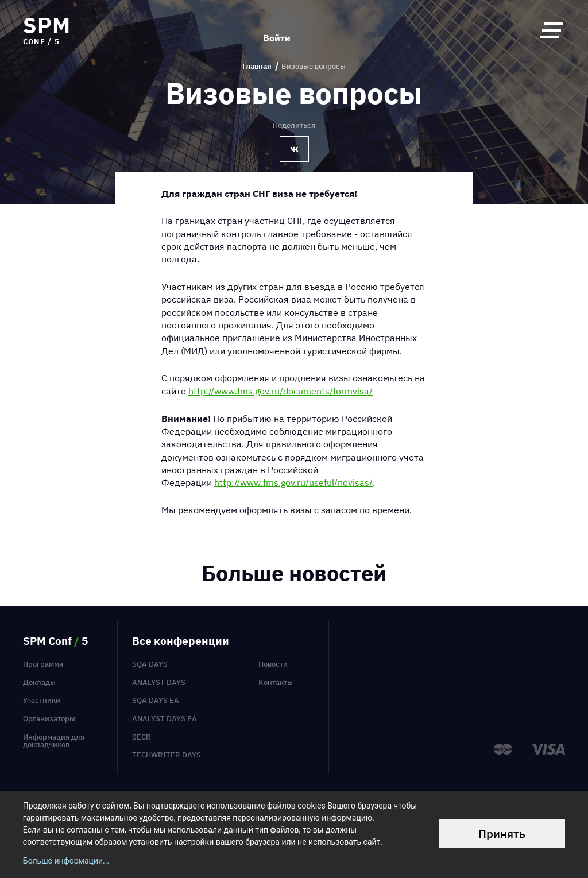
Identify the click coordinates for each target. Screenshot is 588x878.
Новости (273, 664)
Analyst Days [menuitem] (159, 682)
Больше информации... (66, 861)
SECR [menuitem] (142, 737)
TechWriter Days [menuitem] (167, 755)
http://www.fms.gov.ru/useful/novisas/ (293, 482)
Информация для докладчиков (54, 741)
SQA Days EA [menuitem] (156, 700)
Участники (42, 700)
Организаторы (49, 719)
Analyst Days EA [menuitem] (165, 719)
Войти (277, 30)
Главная (257, 67)
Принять (502, 833)
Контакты (276, 682)
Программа (43, 664)
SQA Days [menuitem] (150, 664)
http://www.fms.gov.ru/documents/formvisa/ (281, 391)
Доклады (39, 682)
